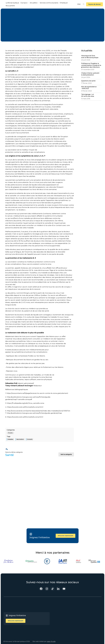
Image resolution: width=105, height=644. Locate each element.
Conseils (30, 439)
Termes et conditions (75, 609)
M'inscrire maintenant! (66, 536)
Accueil (58, 608)
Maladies (10, 439)
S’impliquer (64, 3)
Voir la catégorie (66, 454)
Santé (9, 17)
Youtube (91, 618)
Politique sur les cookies (76, 618)
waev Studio (51, 641)
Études (10, 433)
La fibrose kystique (12, 3)
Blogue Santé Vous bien (60, 622)
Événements (60, 618)
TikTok (90, 613)
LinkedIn (91, 616)
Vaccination (20, 439)
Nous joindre (10, 6)
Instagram (92, 610)
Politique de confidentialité (77, 613)
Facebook (92, 608)
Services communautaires (49, 3)
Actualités (59, 616)
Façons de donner (94, 4)
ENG (79, 4)
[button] (24, 3)
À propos (59, 613)
